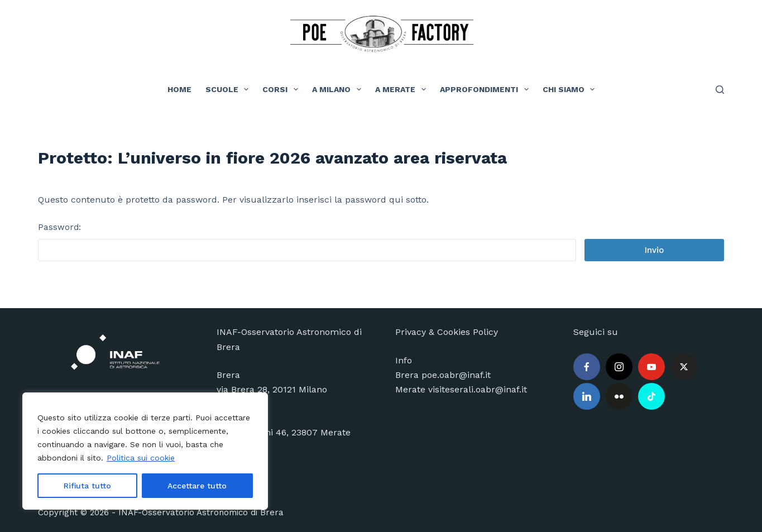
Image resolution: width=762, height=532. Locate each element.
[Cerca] (720, 90)
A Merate (403, 89)
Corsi (282, 89)
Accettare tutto (197, 486)
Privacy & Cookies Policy (447, 332)
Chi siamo (571, 89)
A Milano (339, 89)
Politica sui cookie (141, 458)
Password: (307, 242)
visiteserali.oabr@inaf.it (478, 389)
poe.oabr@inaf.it (456, 375)
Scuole (229, 89)
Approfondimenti (487, 89)
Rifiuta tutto (87, 486)
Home (179, 89)
